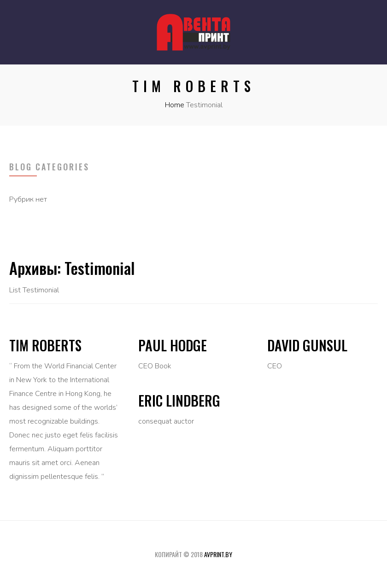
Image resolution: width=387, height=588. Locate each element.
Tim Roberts (45, 345)
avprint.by (218, 554)
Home (175, 105)
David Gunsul (307, 345)
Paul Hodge (173, 345)
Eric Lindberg (179, 400)
